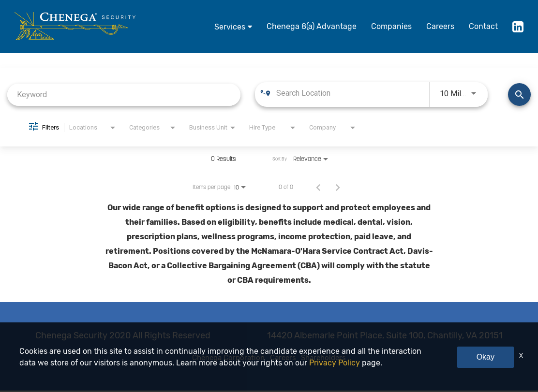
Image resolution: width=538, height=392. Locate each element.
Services (230, 27)
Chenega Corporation (212, 359)
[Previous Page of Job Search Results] (318, 187)
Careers (440, 26)
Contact (483, 26)
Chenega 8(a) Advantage (312, 26)
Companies (391, 26)
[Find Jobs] (519, 94)
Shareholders (342, 359)
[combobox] (124, 94)
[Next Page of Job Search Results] (338, 187)
